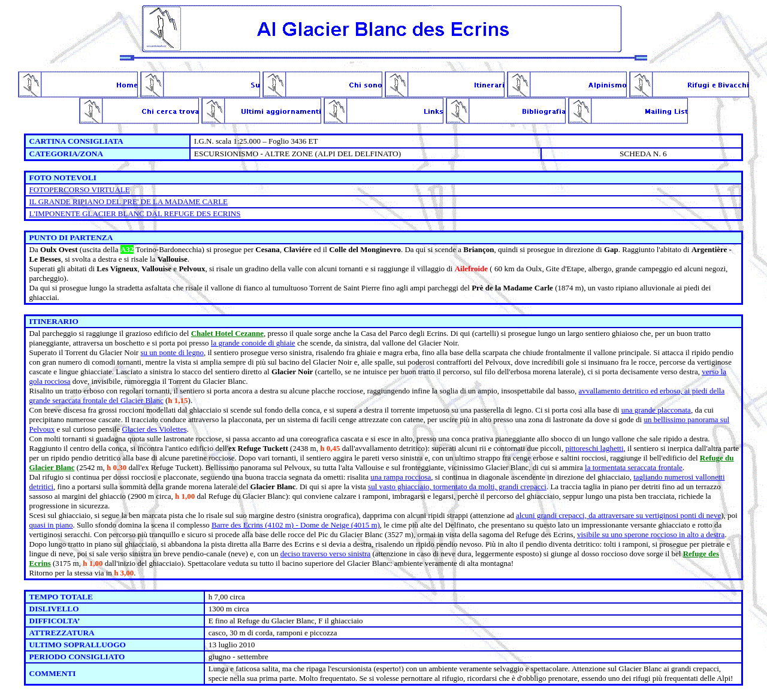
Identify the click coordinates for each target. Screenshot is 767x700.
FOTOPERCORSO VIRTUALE (80, 190)
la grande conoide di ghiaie (253, 343)
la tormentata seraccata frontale (634, 467)
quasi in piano (51, 525)
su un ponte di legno (172, 352)
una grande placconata (656, 410)
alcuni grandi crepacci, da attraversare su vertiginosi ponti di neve (618, 515)
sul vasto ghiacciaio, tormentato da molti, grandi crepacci (457, 487)
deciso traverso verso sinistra (326, 554)
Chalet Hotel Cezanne (227, 333)
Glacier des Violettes (155, 429)
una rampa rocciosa (401, 477)
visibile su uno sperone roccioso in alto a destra (651, 534)
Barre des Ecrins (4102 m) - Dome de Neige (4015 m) (296, 525)
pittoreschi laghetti (594, 448)
